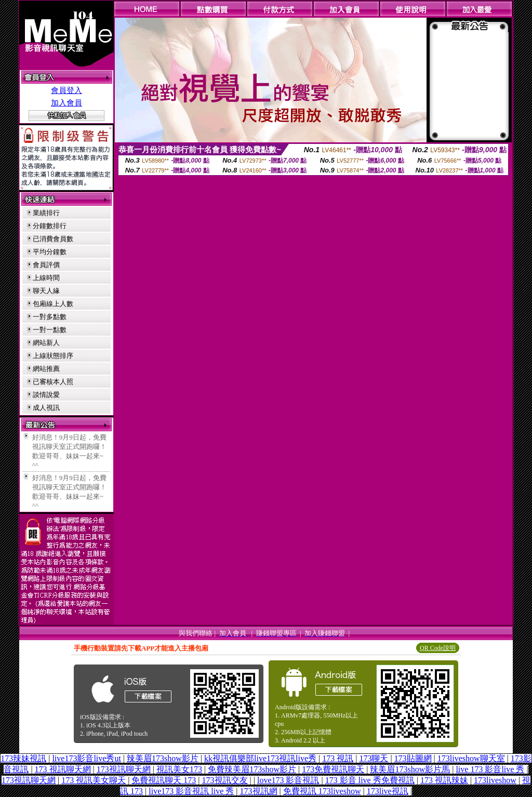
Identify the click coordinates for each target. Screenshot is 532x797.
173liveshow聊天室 (471, 758)
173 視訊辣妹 (444, 780)
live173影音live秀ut (86, 758)
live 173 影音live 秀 (490, 769)
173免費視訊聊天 (333, 769)
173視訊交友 (225, 780)
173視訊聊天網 (124, 769)
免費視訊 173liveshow (322, 791)
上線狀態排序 (53, 356)
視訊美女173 (179, 769)
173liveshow (495, 780)
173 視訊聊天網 (63, 769)
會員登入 (66, 90)
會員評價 (46, 265)
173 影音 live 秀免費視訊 (370, 780)
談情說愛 (46, 395)
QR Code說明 (438, 648)
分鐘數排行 (50, 226)
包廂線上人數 (53, 304)
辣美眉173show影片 (163, 758)
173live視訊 (388, 791)
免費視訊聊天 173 (164, 780)
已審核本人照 (53, 382)
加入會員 (66, 103)
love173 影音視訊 (288, 780)
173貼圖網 (413, 758)
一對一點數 (50, 330)
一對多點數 (50, 317)
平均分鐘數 (50, 252)
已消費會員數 (53, 239)
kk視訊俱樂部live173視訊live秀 (260, 758)
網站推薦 (46, 369)
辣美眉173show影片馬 (410, 769)
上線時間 (46, 278)
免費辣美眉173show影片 (252, 769)
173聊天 (374, 758)
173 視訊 (338, 758)
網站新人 (46, 343)
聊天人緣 (46, 291)
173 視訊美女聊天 (94, 780)
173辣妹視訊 (23, 758)
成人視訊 (46, 408)
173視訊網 (259, 791)
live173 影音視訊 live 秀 (191, 791)
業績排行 (46, 213)
